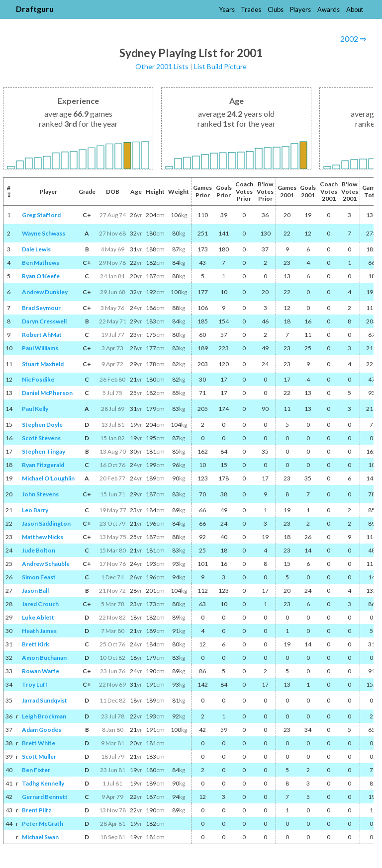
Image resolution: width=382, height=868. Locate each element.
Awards (329, 9)
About (355, 9)
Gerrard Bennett (45, 797)
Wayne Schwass (44, 233)
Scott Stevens (41, 438)
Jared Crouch (40, 604)
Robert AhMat (42, 335)
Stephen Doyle (42, 425)
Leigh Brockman (44, 716)
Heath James (39, 631)
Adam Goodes (42, 730)
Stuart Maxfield (43, 364)
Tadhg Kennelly (43, 783)
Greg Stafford (41, 215)
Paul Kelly (35, 409)
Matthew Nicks (43, 537)
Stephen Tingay (44, 451)
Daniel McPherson (47, 393)
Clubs (276, 9)
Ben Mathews (41, 263)
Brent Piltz (37, 810)
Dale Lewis (36, 249)
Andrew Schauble (46, 564)
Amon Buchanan (44, 658)
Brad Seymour (41, 308)
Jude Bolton (39, 550)
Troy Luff (35, 684)
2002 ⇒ (353, 39)
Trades (251, 9)
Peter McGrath (43, 824)
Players (300, 9)
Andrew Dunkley (45, 292)
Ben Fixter (36, 770)
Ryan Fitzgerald (43, 465)
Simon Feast (39, 577)
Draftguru (35, 9)
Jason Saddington (46, 523)
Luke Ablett (38, 617)
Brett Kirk (36, 644)
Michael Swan (40, 837)
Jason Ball (35, 591)
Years (227, 9)
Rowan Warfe (41, 671)
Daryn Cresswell (44, 321)
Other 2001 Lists (162, 66)
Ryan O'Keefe (41, 276)
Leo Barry (35, 510)
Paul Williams (40, 348)
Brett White (39, 743)
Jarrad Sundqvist (45, 700)
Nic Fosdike (38, 379)
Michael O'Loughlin (48, 478)
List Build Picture (220, 66)
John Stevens (40, 494)
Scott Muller (39, 756)
